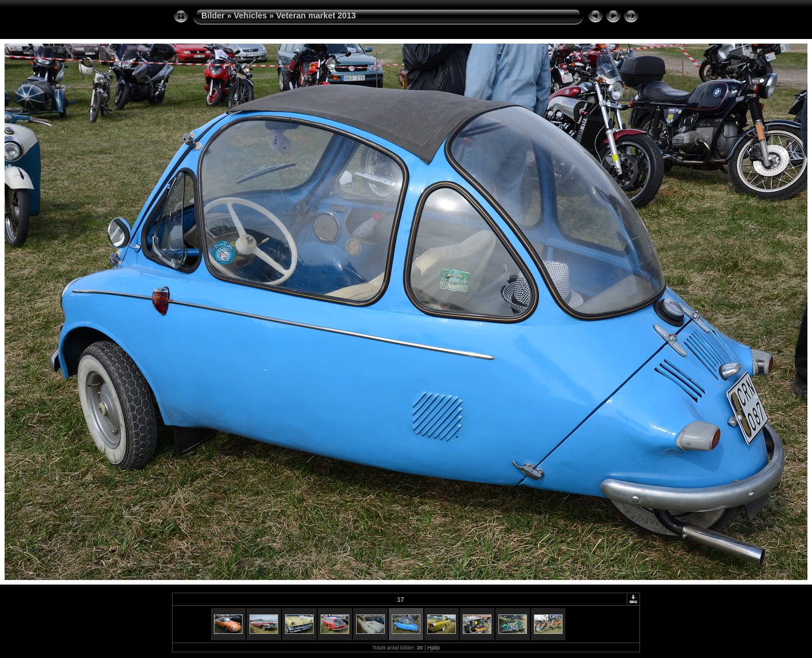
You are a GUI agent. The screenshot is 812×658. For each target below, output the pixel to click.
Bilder (213, 15)
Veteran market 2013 (316, 15)
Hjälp (434, 647)
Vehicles (251, 15)
